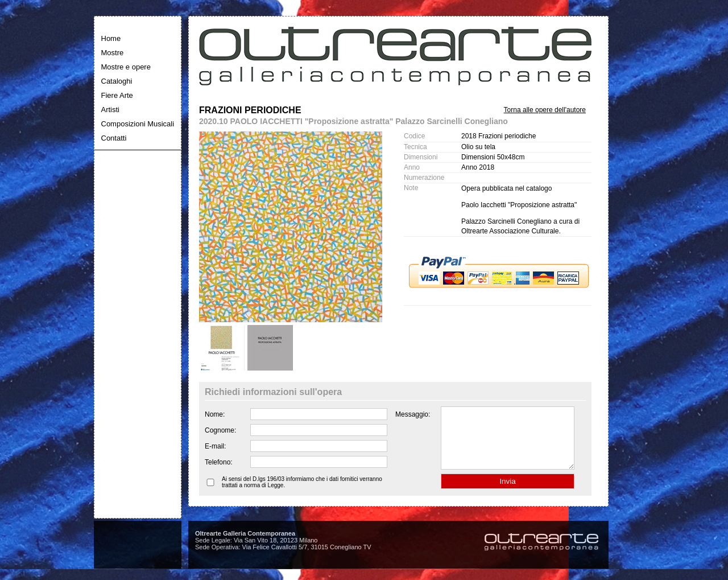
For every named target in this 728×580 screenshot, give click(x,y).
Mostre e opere (126, 67)
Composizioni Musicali (138, 124)
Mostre (113, 53)
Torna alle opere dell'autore (545, 110)
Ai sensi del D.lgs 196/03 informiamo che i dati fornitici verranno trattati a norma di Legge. (302, 494)
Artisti (111, 110)
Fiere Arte (117, 95)
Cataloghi (117, 81)
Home (111, 38)
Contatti (114, 138)
